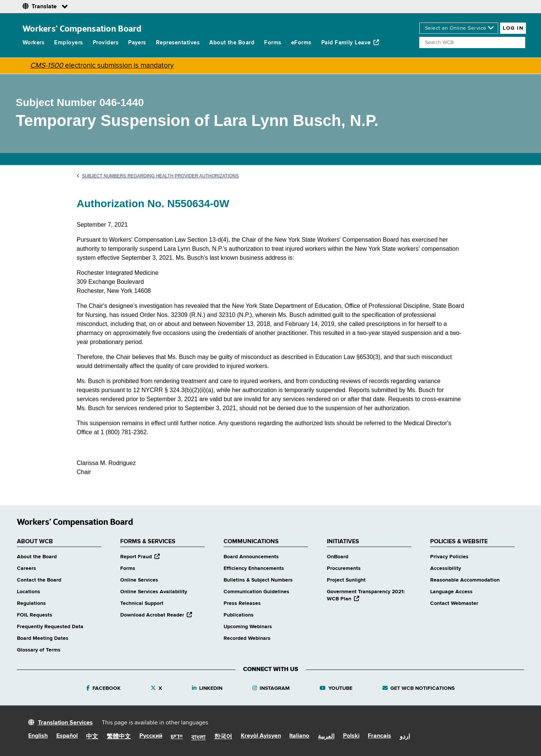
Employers (68, 43)
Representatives (178, 43)
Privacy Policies (449, 557)
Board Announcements (251, 557)
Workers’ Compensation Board (82, 28)
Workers (33, 43)
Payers (137, 43)
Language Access (451, 592)
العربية (326, 737)
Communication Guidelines (256, 592)
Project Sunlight (346, 580)
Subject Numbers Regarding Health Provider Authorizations (158, 176)
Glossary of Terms (39, 650)
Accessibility (446, 568)
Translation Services (65, 723)
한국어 (223, 737)
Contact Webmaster (454, 603)
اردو (405, 737)
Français (379, 736)
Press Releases (242, 603)
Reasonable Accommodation (465, 580)
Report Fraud (140, 557)
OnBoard (338, 557)
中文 (92, 737)
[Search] (472, 42)
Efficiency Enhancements (254, 568)
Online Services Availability (154, 592)
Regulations (31, 603)
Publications (239, 615)
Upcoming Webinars (248, 627)
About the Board (232, 43)
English (38, 736)
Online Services (139, 580)
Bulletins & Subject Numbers (258, 580)
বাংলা (198, 738)
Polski (351, 736)
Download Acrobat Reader (156, 615)
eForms (301, 43)
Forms (273, 43)
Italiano (299, 736)
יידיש (177, 737)
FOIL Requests (35, 615)
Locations (29, 592)
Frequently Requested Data (50, 627)
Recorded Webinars (247, 638)
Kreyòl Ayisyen (261, 736)
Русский (151, 736)
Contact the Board (39, 580)
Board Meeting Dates (43, 638)
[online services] (459, 28)
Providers (106, 43)
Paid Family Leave (350, 42)
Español (67, 736)
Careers (26, 568)
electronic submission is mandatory (102, 66)
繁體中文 (119, 737)
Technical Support (142, 603)
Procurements (344, 568)
